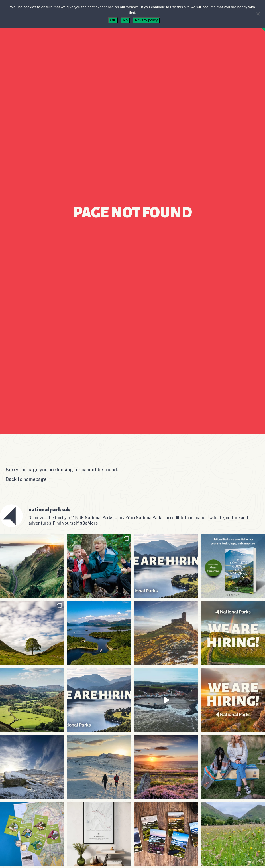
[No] (258, 14)
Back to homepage (26, 479)
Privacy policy (146, 20)
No (125, 20)
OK (113, 20)
